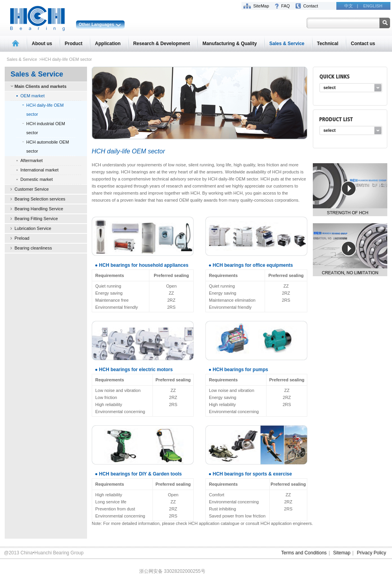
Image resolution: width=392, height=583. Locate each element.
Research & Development (162, 44)
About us (42, 44)
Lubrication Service (33, 228)
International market (39, 170)
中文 (348, 6)
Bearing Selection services (40, 199)
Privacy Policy (371, 553)
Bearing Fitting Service (36, 219)
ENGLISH (373, 6)
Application (108, 44)
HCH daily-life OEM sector (45, 110)
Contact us (363, 44)
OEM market (33, 96)
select (329, 87)
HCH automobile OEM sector (48, 147)
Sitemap (342, 553)
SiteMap (261, 6)
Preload (22, 238)
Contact (310, 6)
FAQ (285, 6)
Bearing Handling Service (39, 209)
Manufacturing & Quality (230, 44)
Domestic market (37, 179)
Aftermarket (32, 160)
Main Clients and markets (41, 86)
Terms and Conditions (304, 553)
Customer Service (32, 189)
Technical (328, 44)
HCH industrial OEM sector (46, 128)
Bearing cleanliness (33, 248)
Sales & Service (287, 44)
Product (73, 44)
